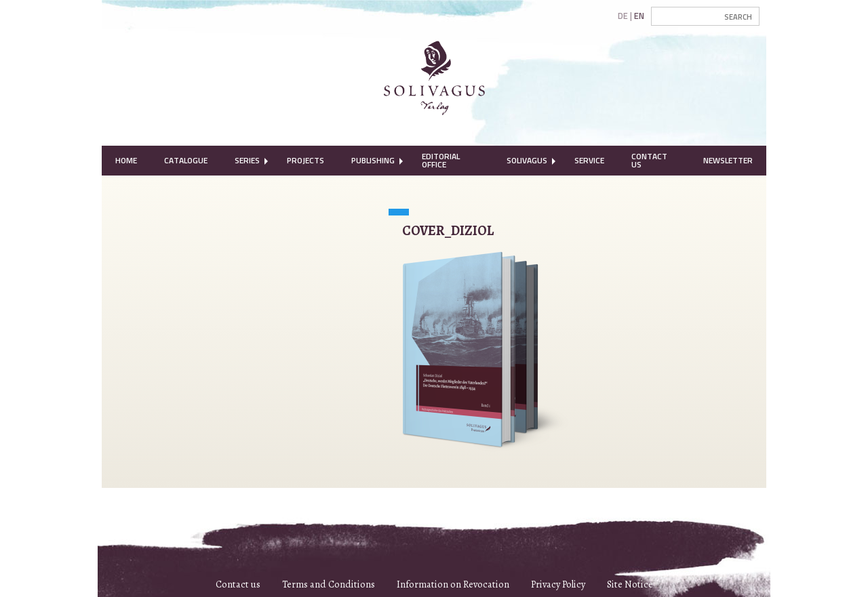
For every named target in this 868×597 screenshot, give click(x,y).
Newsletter (728, 160)
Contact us (238, 584)
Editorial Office (441, 160)
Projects (305, 160)
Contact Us (649, 160)
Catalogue (186, 160)
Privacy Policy (558, 584)
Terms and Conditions (329, 584)
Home (126, 160)
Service (589, 160)
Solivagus (527, 160)
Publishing (373, 160)
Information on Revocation (453, 584)
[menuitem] (126, 161)
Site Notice (630, 584)
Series (247, 160)
